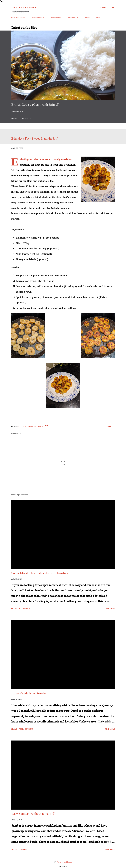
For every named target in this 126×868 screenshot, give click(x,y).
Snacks (87, 18)
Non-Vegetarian (56, 18)
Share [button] (14, 118)
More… (99, 18)
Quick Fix (33, 426)
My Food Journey (24, 7)
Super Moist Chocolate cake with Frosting (40, 573)
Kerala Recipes (73, 18)
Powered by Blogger (63, 862)
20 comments (25, 609)
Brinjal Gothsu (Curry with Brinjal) (35, 104)
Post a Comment (26, 118)
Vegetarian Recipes (38, 18)
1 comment (24, 849)
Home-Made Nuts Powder (29, 693)
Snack (40, 426)
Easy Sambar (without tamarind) (33, 814)
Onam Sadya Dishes (18, 18)
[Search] (103, 7)
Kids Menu (23, 426)
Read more (110, 609)
